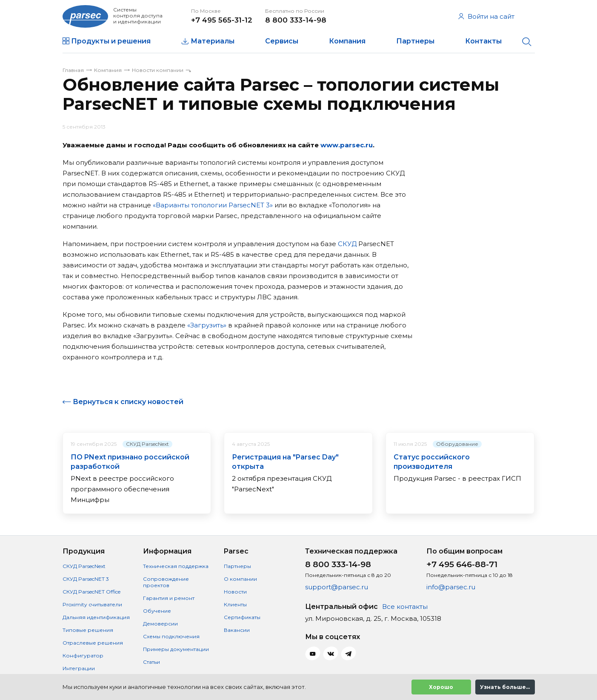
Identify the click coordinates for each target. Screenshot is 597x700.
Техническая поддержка (176, 566)
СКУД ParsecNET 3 (86, 579)
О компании (240, 579)
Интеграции (79, 668)
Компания (347, 41)
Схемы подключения (171, 636)
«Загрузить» (207, 325)
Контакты (483, 41)
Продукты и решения (111, 41)
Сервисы (282, 41)
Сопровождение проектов (166, 582)
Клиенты (235, 604)
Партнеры (415, 41)
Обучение (157, 611)
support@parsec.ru (337, 587)
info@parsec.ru (451, 587)
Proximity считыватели (92, 604)
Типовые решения (88, 630)
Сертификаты (242, 617)
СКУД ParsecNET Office (91, 592)
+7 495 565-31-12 (222, 20)
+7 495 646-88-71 (462, 564)
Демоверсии (160, 624)
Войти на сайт (486, 16)
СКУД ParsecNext (147, 444)
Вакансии (237, 630)
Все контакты (405, 607)
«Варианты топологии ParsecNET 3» (213, 205)
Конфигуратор (83, 656)
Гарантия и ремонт (169, 598)
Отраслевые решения (93, 643)
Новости (235, 592)
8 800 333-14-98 (296, 20)
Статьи (151, 662)
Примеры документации (176, 649)
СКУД (347, 244)
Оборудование (457, 444)
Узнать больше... (505, 687)
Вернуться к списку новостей (128, 402)
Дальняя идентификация (96, 617)
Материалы (213, 41)
